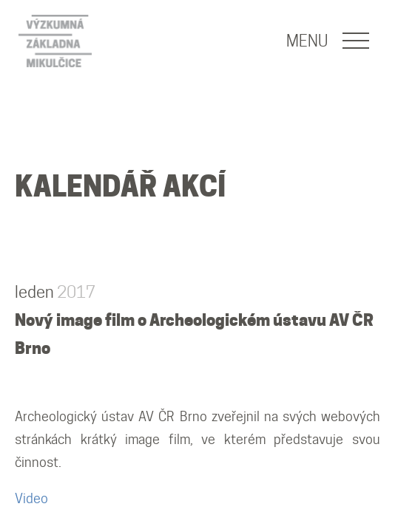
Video (31, 498)
